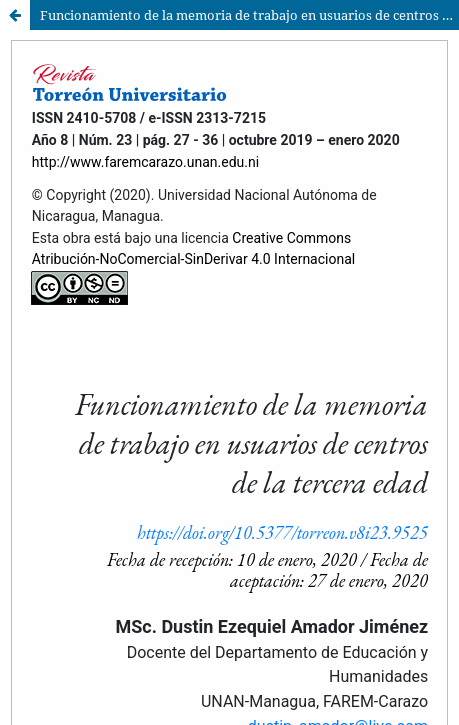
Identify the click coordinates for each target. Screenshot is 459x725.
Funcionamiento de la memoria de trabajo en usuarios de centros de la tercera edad (249, 15)
